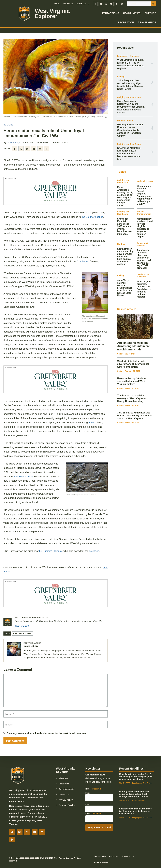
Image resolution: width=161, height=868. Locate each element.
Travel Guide (147, 22)
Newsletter (84, 4)
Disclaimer (114, 856)
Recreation (126, 22)
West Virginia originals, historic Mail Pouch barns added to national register (131, 64)
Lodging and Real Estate (129, 97)
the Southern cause (92, 217)
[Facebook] (95, 4)
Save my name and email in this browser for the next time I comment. (47, 733)
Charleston (83, 261)
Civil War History (22, 633)
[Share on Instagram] (34, 149)
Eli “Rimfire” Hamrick (51, 551)
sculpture (94, 551)
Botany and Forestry (142, 244)
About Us (68, 4)
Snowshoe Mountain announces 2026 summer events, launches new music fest (129, 154)
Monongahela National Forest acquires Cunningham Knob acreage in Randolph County (130, 130)
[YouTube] (111, 4)
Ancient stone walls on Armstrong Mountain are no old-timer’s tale (134, 346)
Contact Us (64, 794)
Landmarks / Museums (128, 56)
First (87, 793)
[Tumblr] (117, 4)
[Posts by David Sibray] (14, 649)
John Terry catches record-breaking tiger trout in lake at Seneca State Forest (130, 85)
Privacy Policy (66, 800)
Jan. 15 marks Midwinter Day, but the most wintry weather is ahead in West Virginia (134, 415)
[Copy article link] (46, 149)
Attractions (110, 13)
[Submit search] (153, 4)
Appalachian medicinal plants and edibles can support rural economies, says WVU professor (144, 259)
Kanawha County (23, 477)
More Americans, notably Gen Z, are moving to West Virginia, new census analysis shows (131, 107)
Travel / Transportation (144, 213)
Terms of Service (67, 805)
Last (87, 804)
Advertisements (66, 789)
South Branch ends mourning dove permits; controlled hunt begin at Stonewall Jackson (125, 256)
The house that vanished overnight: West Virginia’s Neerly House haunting (132, 398)
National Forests (125, 121)
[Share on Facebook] (15, 149)
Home (57, 4)
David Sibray (13, 143)
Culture (150, 13)
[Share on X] (21, 149)
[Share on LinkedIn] (27, 149)
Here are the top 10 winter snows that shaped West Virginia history (132, 381)
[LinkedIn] (122, 4)
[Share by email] (40, 149)
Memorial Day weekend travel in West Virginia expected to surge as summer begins (145, 228)
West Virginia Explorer (52, 14)
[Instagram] (101, 4)
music (92, 422)
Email (93, 813)
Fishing (121, 77)
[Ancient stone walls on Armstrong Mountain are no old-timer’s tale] (135, 326)
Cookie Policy (100, 856)
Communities (132, 13)
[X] (106, 4)
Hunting (121, 244)
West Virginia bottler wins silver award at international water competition (133, 364)
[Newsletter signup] (8, 622)
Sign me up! (22, 626)
